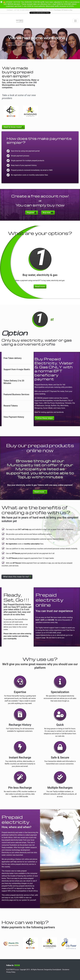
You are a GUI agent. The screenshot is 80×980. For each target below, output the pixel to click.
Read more (40, 286)
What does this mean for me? (17, 577)
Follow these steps (44, 418)
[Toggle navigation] (75, 21)
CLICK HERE (18, 898)
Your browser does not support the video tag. (9, 21)
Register (32, 212)
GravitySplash (57, 970)
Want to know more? (13, 127)
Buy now (48, 212)
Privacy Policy (11, 972)
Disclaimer (66, 970)
